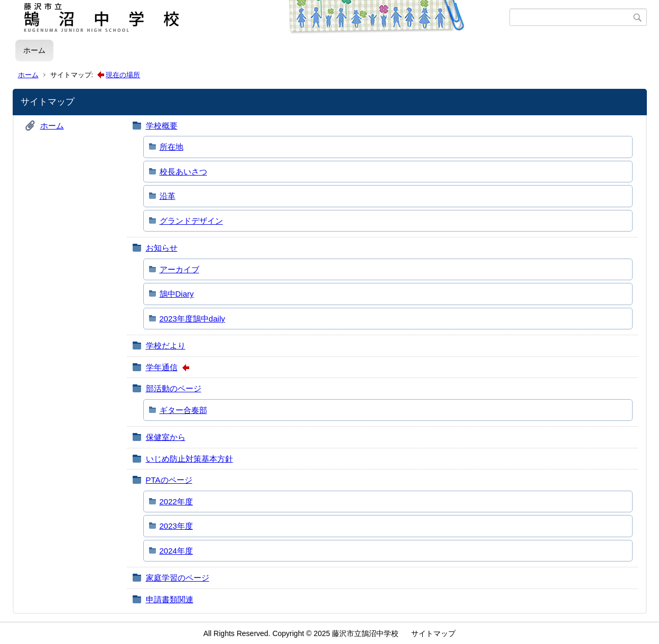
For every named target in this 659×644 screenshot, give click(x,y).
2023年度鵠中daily (192, 319)
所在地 (171, 147)
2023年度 (176, 526)
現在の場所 (123, 75)
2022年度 (176, 502)
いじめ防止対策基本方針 (189, 459)
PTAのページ (169, 480)
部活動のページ (174, 388)
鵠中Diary (177, 294)
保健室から (166, 437)
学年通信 (162, 367)
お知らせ (162, 248)
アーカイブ (179, 269)
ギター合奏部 (183, 410)
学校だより (166, 346)
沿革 (168, 196)
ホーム (34, 50)
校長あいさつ (183, 172)
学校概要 (162, 126)
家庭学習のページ (178, 578)
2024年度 (176, 551)
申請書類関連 (170, 599)
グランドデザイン (191, 221)
